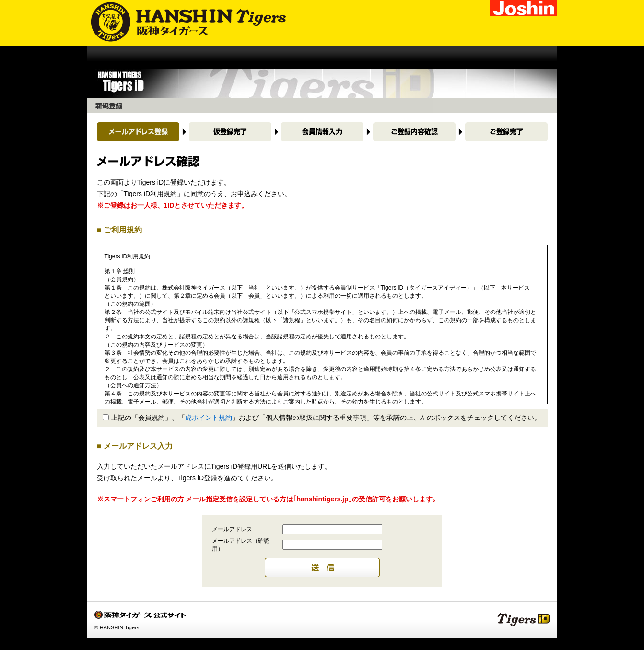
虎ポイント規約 (209, 418)
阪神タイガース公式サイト (182, 23)
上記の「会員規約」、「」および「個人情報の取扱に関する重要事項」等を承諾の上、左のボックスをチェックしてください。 (322, 418)
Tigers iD (524, 619)
